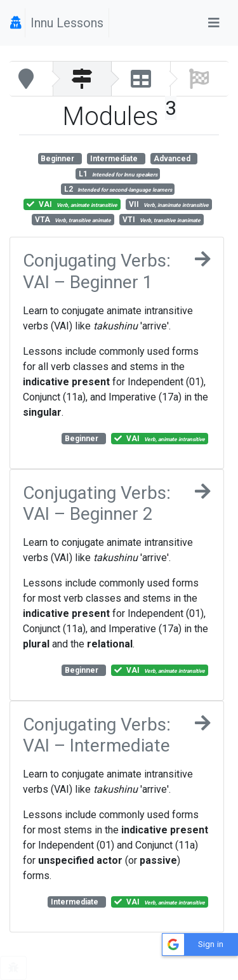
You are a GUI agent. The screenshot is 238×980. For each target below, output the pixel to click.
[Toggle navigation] (214, 23)
